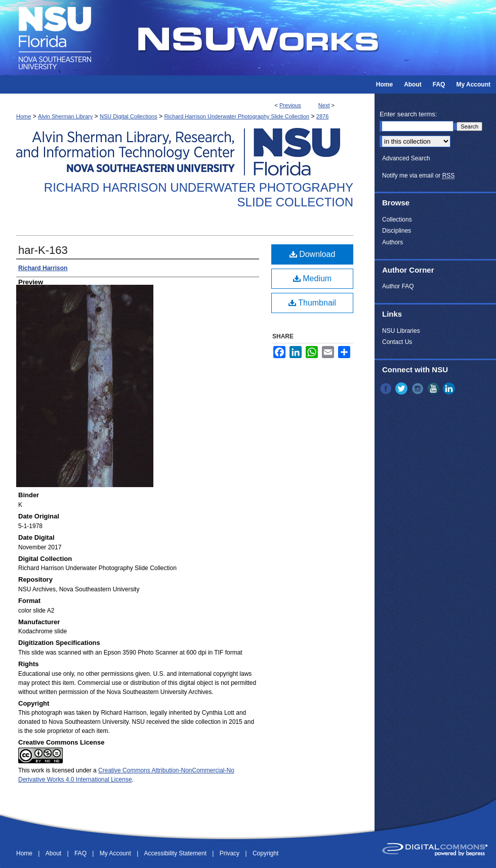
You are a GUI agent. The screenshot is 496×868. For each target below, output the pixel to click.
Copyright (265, 853)
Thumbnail (312, 303)
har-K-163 (43, 250)
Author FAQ (398, 286)
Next (324, 105)
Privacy (231, 853)
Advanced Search (406, 158)
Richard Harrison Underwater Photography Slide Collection (237, 116)
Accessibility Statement (176, 853)
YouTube (434, 388)
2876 (322, 116)
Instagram (419, 388)
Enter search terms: (408, 114)
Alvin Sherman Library (65, 116)
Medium (312, 278)
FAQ (81, 853)
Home (24, 116)
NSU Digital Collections (129, 116)
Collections (397, 220)
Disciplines (397, 231)
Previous (290, 105)
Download (313, 254)
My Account (116, 853)
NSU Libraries (401, 331)
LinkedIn (450, 388)
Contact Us (397, 342)
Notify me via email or (418, 176)
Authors (392, 242)
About (54, 853)
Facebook (387, 388)
